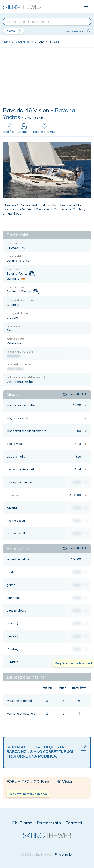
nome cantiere (15, 269)
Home (6, 42)
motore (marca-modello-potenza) (26, 377)
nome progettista (16, 287)
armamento (13, 326)
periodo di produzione (19, 364)
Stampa (24, 128)
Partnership (49, 823)
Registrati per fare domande (28, 794)
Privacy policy (64, 855)
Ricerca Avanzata (78, 31)
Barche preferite (44, 128)
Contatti (74, 823)
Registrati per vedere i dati (73, 663)
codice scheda (15, 243)
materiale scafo (16, 339)
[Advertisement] (47, 78)
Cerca (14, 31)
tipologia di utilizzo (17, 313)
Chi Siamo (22, 823)
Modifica (9, 128)
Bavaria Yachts (24, 42)
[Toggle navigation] (86, 7)
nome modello (15, 256)
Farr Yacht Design (19, 291)
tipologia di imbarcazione (21, 300)
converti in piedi (75, 395)
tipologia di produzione (20, 352)
